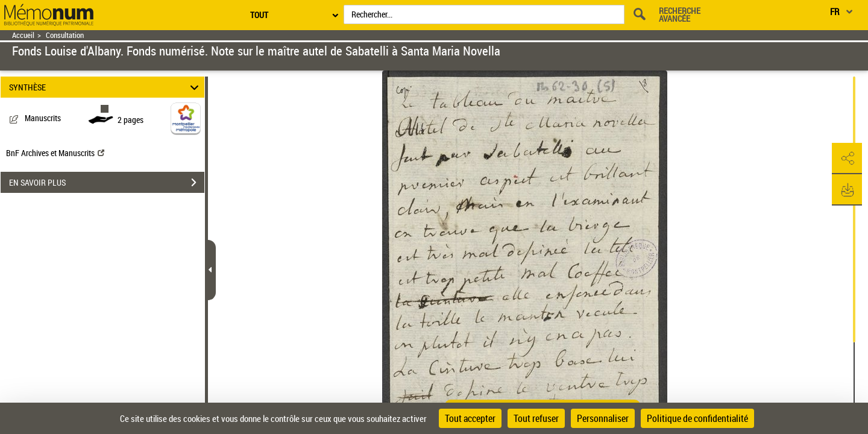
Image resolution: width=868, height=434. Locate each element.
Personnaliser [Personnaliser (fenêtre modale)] (603, 418)
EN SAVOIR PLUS (107, 183)
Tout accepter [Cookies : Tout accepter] (470, 418)
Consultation (65, 35)
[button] (847, 159)
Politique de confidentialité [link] (697, 418)
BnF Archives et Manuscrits (55, 153)
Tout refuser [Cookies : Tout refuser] (536, 418)
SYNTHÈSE (106, 87)
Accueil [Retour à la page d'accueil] (23, 35)
